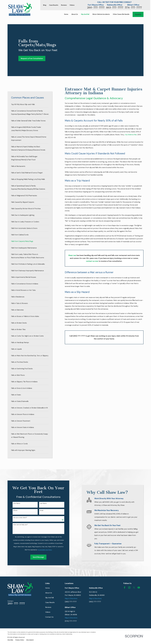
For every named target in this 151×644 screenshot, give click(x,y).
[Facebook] (125, 588)
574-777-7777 (133, 8)
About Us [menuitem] (75, 14)
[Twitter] (134, 588)
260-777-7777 (96, 8)
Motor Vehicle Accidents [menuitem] (101, 14)
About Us (49, 593)
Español (138, 14)
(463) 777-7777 (95, 602)
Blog (45, 5)
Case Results (54, 5)
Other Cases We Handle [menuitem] (121, 14)
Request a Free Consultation (32, 58)
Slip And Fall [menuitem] (85, 14)
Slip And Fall (49, 598)
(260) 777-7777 (71, 602)
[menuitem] (30, 104)
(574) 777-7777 (71, 621)
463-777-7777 (115, 8)
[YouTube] (139, 588)
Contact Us (49, 617)
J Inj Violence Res (131, 135)
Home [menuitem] (66, 14)
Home (47, 588)
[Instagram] (129, 588)
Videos (72, 5)
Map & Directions (71, 598)
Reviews (64, 5)
